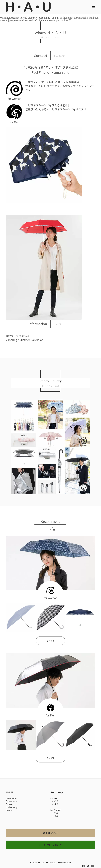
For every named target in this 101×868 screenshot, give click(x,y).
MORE (50, 641)
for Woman (11, 801)
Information (11, 798)
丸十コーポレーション (50, 845)
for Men (9, 804)
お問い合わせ (50, 833)
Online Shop (12, 807)
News (9, 336)
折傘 (56, 801)
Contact (10, 810)
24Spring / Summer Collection (25, 340)
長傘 (56, 804)
